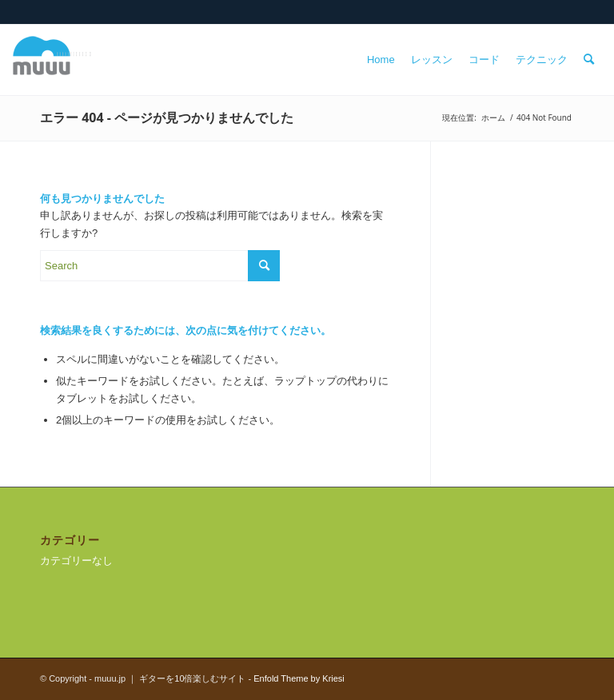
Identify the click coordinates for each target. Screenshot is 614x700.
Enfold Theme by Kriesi (299, 678)
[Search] (589, 60)
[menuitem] (381, 60)
